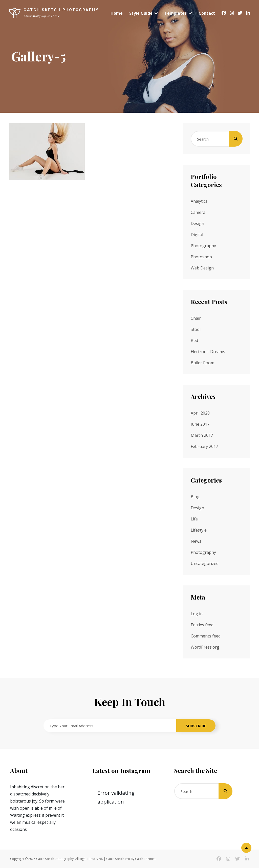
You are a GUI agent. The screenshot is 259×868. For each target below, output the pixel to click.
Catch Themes (145, 859)
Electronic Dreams (208, 352)
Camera (198, 212)
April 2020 (200, 413)
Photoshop (201, 257)
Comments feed (206, 636)
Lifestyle (199, 530)
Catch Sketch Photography (61, 10)
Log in (197, 614)
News (196, 541)
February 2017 (204, 446)
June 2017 (200, 424)
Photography (203, 246)
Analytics (199, 201)
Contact (207, 13)
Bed (194, 340)
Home (117, 13)
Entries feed (202, 625)
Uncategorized (205, 563)
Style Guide (141, 13)
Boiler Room (202, 363)
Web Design (202, 268)
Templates (176, 13)
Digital (197, 235)
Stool (196, 329)
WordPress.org (205, 647)
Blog (195, 497)
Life (194, 519)
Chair (196, 318)
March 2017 (202, 435)
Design (197, 223)
